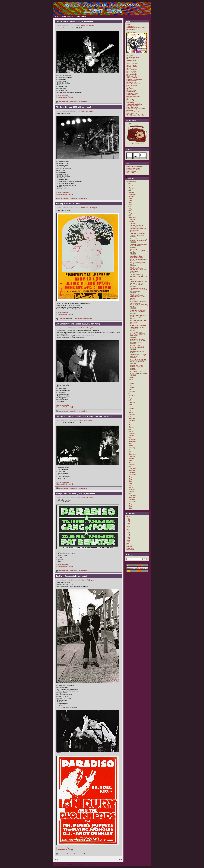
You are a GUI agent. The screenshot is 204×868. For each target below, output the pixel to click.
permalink (74, 102)
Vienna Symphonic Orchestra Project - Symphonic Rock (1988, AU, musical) (138, 228)
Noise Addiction (132, 113)
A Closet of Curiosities (134, 79)
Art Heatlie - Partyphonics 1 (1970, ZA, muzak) (139, 251)
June (131, 200)
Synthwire (130, 98)
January (132, 392)
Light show (130, 550)
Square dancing (132, 78)
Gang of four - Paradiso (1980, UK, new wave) (138, 311)
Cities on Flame (132, 85)
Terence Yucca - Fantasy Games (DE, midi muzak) (139, 240)
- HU (129, 526)
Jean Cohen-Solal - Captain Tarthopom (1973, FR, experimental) (139, 258)
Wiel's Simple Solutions (135, 167)
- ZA (129, 540)
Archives (130, 178)
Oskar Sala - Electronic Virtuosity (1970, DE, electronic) (138, 327)
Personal (129, 545)
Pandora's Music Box (134, 112)
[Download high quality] (65, 98)
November (133, 219)
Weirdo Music (131, 65)
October (132, 192)
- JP (129, 532)
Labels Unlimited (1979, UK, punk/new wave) (138, 361)
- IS (128, 529)
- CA (129, 522)
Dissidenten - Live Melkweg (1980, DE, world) (137, 367)
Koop (128, 87)
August (132, 196)
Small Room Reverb (133, 84)
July (130, 198)
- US (129, 537)
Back (56, 860)
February (132, 188)
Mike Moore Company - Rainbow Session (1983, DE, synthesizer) (138, 341)
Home (128, 25)
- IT (128, 531)
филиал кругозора (133, 96)
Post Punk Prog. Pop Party (136, 109)
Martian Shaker (132, 74)
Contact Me (130, 26)
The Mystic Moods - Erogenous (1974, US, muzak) (138, 297)
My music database (133, 57)
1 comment (61, 319)
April (131, 205)
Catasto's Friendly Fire (134, 104)
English (91, 26)
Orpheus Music (132, 71)
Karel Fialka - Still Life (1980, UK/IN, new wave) (138, 373)
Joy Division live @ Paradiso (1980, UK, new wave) (139, 276)
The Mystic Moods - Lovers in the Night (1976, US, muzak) (139, 270)
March (131, 186)
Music (83, 26)
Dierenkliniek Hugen (133, 170)
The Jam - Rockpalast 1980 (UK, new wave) (138, 234)
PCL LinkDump (132, 70)
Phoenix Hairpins (132, 73)
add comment (62, 102)
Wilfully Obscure (132, 106)
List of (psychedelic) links (135, 115)
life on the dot (131, 82)
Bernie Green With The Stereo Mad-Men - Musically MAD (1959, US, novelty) (139, 304)
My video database (133, 59)
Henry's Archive (132, 81)
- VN (129, 539)
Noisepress (130, 102)
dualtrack (130, 110)
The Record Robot (133, 76)
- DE (129, 523)
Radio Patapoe (131, 171)
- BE (129, 520)
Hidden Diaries (131, 95)
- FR (129, 525)
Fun (128, 543)
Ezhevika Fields (132, 101)
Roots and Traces (132, 93)
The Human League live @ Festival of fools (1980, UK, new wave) (139, 290)
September (133, 194)
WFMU (129, 68)
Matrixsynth (130, 99)
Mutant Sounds (132, 67)
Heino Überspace (132, 107)
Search (129, 555)
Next (120, 860)
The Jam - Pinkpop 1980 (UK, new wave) (138, 245)
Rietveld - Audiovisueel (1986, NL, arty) (138, 316)
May (130, 203)
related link (83, 102)
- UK (87, 26)
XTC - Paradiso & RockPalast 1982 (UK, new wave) (138, 334)
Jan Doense (68, 753)
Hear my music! (132, 32)
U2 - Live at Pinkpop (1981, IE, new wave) (137, 347)
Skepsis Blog (131, 173)
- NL (87, 208)
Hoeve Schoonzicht (133, 168)
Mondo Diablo (131, 90)
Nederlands (130, 548)
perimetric (130, 88)
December (133, 217)
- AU (129, 518)
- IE (128, 528)
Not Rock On (131, 92)
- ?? (129, 542)
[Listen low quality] (63, 96)
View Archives (131, 182)
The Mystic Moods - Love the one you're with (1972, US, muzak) (139, 283)
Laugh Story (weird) (137, 351)
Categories (131, 513)
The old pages (131, 60)
